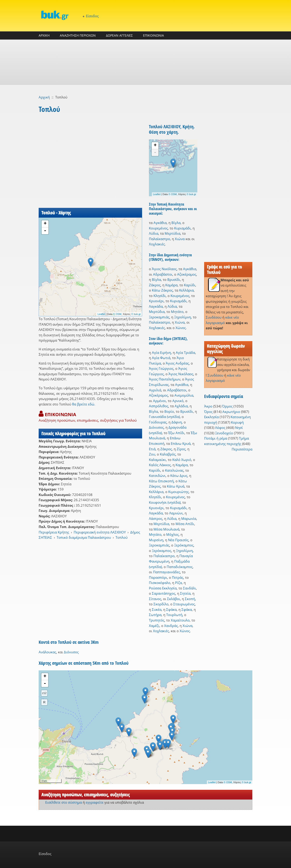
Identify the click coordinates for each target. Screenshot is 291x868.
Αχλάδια (181, 406)
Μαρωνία (189, 518)
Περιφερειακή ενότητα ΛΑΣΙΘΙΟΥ (100, 532)
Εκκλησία (211, 417)
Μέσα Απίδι (185, 524)
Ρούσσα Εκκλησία (163, 588)
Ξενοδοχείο (224, 433)
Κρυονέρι (156, 301)
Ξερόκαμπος (184, 545)
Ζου (152, 454)
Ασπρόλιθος (159, 406)
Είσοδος (92, 16)
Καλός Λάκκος (160, 465)
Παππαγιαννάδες (167, 572)
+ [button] (45, 224)
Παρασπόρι (158, 577)
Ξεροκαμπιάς (159, 317)
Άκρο (208, 406)
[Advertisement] (145, 62)
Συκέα (157, 609)
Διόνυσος (156, 427)
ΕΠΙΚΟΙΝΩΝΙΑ (153, 35)
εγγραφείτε (95, 802)
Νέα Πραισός (178, 540)
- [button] (45, 231)
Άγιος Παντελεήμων (165, 379)
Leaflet (101, 314)
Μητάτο (177, 312)
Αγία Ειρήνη (161, 352)
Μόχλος (172, 534)
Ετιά (152, 449)
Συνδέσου (214, 317)
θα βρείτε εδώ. (84, 404)
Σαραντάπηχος (164, 593)
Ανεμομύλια (184, 395)
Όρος (208, 412)
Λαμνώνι (176, 513)
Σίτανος (155, 599)
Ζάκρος (155, 285)
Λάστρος (156, 518)
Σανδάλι (189, 588)
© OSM (117, 314)
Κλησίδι (160, 296)
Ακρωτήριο (231, 412)
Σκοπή (190, 599)
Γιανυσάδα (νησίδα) (164, 417)
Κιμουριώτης (178, 492)
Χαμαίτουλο (180, 620)
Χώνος (181, 328)
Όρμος (227, 406)
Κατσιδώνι (157, 476)
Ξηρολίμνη (183, 317)
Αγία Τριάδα (185, 352)
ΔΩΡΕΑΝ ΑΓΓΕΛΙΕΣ (119, 35)
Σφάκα (171, 609)
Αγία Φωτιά (161, 358)
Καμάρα (171, 285)
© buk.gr (136, 314)
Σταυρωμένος (184, 604)
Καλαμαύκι (157, 460)
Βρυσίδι (174, 279)
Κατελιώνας (174, 470)
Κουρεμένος (158, 228)
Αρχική (44, 97)
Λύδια (154, 233)
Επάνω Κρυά (181, 443)
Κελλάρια (186, 290)
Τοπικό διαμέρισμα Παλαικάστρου (84, 537)
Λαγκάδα (156, 306)
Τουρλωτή (174, 615)
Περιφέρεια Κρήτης (54, 532)
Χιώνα (180, 239)
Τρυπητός (157, 620)
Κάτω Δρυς (179, 476)
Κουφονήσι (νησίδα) (165, 502)
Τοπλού (122, 537)
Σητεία (185, 593)
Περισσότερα (242, 449)
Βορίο (169, 411)
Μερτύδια (172, 233)
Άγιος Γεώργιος (161, 368)
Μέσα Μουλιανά (166, 529)
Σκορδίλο (161, 604)
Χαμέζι (154, 626)
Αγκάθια (160, 223)
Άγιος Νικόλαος (164, 269)
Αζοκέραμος (187, 274)
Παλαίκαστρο (159, 239)
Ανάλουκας (47, 652)
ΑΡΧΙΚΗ (44, 35)
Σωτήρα (155, 615)
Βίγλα (176, 223)
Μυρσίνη (156, 540)
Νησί (239, 428)
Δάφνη (177, 422)
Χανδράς (171, 626)
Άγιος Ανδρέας (177, 363)
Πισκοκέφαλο (160, 583)
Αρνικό (178, 401)
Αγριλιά (155, 390)
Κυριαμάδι (182, 228)
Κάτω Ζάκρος (162, 290)
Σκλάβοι (174, 599)
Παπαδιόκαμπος (180, 567)
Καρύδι (190, 285)
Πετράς (178, 577)
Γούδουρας (158, 422)
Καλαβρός (168, 454)
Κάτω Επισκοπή (161, 481)
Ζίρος (181, 449)
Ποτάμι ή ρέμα (216, 438)
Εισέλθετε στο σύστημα (64, 802)
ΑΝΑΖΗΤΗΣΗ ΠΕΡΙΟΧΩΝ (78, 35)
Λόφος (220, 428)
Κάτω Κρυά (176, 486)
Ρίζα (178, 583)
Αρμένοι (159, 401)
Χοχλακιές (157, 244)
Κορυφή (237, 422)
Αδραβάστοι (163, 274)
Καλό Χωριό (182, 460)
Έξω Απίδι (176, 433)
